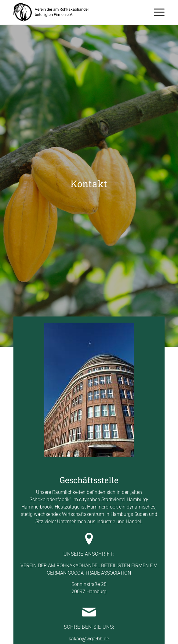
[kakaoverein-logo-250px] (23, 12)
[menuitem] (156, 12)
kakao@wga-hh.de (89, 639)
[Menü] (156, 12)
